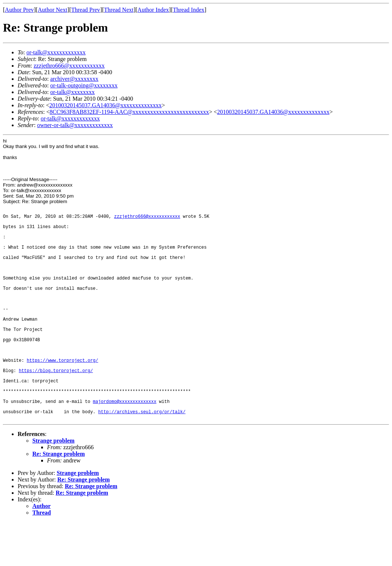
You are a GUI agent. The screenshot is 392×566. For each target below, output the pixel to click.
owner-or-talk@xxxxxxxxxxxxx (75, 125)
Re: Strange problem (59, 498)
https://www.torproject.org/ (62, 392)
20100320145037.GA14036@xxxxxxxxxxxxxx (105, 105)
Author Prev (19, 10)
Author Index (153, 10)
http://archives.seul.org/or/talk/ (142, 455)
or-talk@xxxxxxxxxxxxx (56, 52)
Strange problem (53, 485)
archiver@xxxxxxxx (74, 79)
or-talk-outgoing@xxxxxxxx (84, 85)
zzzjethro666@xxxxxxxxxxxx (69, 66)
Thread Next (119, 10)
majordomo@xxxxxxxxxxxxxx (125, 442)
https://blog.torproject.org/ (56, 405)
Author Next (53, 10)
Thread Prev (86, 10)
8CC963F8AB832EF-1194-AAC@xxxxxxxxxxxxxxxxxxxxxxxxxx (129, 112)
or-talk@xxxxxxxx (73, 92)
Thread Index (189, 10)
